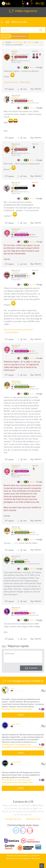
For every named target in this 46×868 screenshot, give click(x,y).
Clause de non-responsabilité (17, 856)
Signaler (9, 89)
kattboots (15, 97)
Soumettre (33, 668)
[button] (42, 709)
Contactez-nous (33, 819)
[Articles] (23, 4)
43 (43, 763)
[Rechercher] (41, 30)
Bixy (12, 689)
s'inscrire (30, 42)
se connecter (18, 42)
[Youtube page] (30, 830)
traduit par (36, 68)
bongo (14, 558)
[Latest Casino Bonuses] (6, 4)
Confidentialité (34, 856)
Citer (22, 89)
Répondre (38, 89)
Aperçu (23, 715)
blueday (15, 609)
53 (43, 725)
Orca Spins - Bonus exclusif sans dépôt (17, 709)
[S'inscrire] (32, 4)
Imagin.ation (16, 383)
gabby (14, 53)
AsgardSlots (15, 724)
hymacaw (15, 272)
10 (43, 690)
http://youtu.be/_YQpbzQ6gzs (17, 82)
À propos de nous (13, 819)
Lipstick (15, 231)
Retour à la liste (14, 22)
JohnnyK (15, 184)
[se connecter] (37, 4)
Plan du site (36, 858)
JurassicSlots (16, 762)
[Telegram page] (16, 830)
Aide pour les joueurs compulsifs (18, 858)
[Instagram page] (23, 830)
